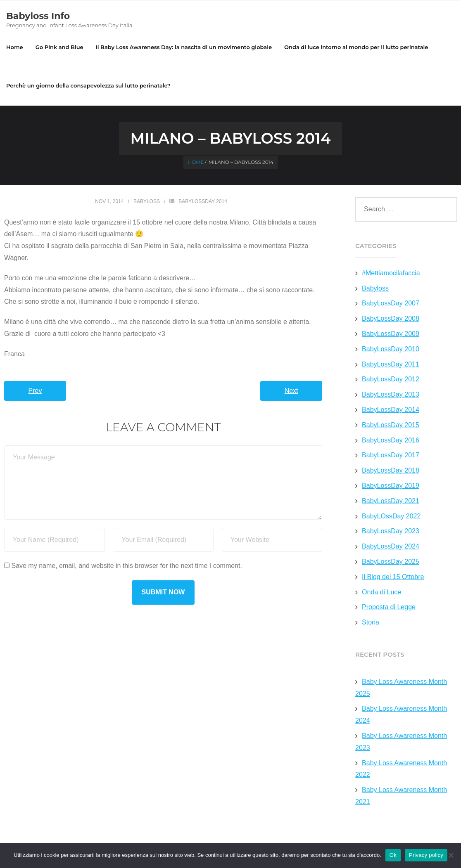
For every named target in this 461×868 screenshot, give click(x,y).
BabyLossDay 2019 (391, 486)
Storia (371, 622)
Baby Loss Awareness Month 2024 (401, 714)
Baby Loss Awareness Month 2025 (401, 688)
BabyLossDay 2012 (391, 379)
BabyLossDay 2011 (391, 364)
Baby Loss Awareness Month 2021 (401, 796)
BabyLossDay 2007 (391, 303)
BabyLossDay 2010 (391, 349)
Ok (393, 855)
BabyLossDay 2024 (391, 546)
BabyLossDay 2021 (391, 501)
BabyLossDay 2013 (391, 394)
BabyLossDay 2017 (391, 455)
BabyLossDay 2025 (391, 562)
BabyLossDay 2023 (391, 531)
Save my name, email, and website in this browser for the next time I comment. (126, 566)
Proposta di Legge (389, 607)
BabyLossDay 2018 (391, 470)
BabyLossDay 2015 (391, 425)
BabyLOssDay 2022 (391, 516)
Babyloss (147, 201)
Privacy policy (426, 855)
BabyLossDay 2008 (391, 318)
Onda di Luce (381, 592)
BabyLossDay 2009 (391, 334)
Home (15, 47)
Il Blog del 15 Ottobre (393, 577)
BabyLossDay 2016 (391, 440)
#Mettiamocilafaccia (391, 273)
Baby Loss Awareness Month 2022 (401, 769)
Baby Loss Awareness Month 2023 (401, 742)
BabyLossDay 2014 (203, 201)
